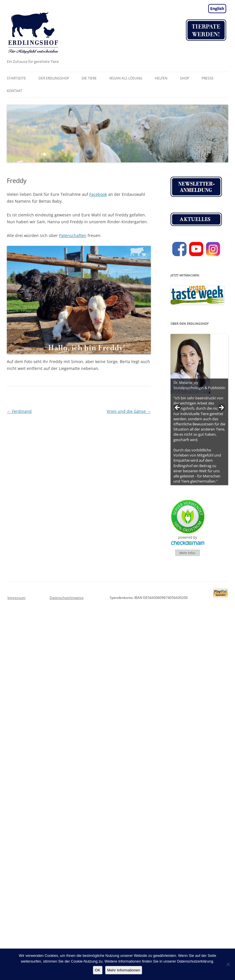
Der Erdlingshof (54, 78)
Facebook (98, 194)
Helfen (161, 78)
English (217, 8)
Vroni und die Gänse (129, 411)
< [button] (178, 408)
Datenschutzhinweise (67, 598)
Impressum (16, 598)
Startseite (16, 78)
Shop (185, 78)
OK (98, 970)
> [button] (221, 408)
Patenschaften (73, 235)
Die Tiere (89, 78)
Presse (208, 78)
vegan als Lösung (126, 78)
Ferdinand (19, 411)
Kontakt (15, 91)
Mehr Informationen (124, 970)
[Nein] (228, 964)
